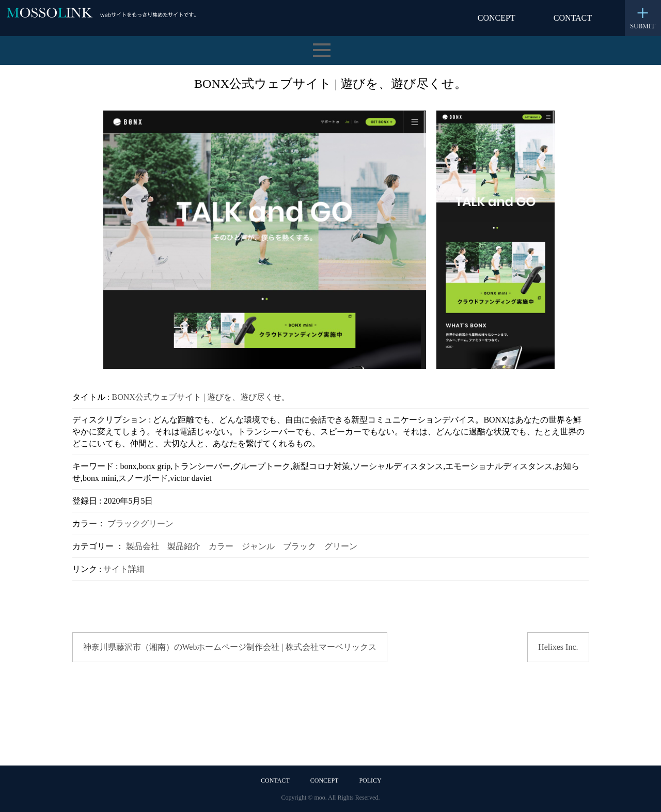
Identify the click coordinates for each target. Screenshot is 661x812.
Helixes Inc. (558, 647)
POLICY (370, 780)
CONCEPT (497, 18)
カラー (221, 546)
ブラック (124, 524)
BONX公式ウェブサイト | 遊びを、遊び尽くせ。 (201, 397)
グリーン (157, 524)
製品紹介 (184, 546)
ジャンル (258, 546)
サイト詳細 (124, 569)
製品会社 (143, 546)
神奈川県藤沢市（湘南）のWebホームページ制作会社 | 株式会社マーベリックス (230, 647)
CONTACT (573, 18)
